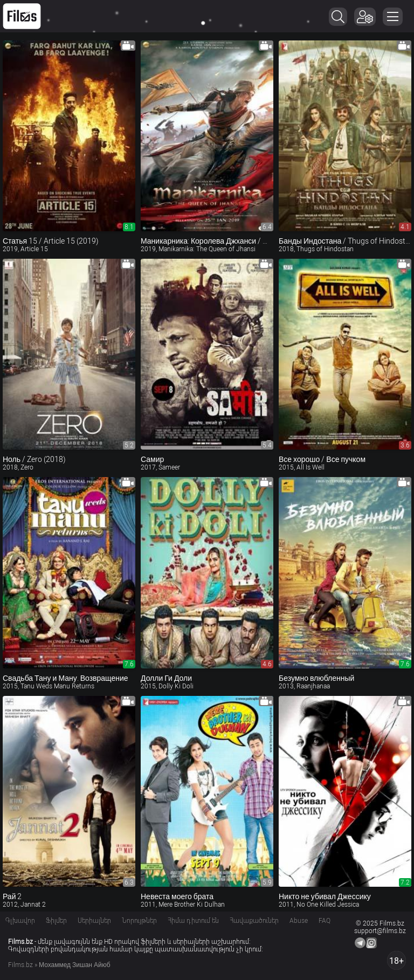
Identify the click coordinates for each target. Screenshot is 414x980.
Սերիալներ (94, 921)
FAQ (325, 921)
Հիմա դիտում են (193, 921)
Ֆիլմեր (56, 921)
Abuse (299, 921)
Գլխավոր (20, 921)
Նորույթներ (139, 921)
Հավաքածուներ (254, 921)
